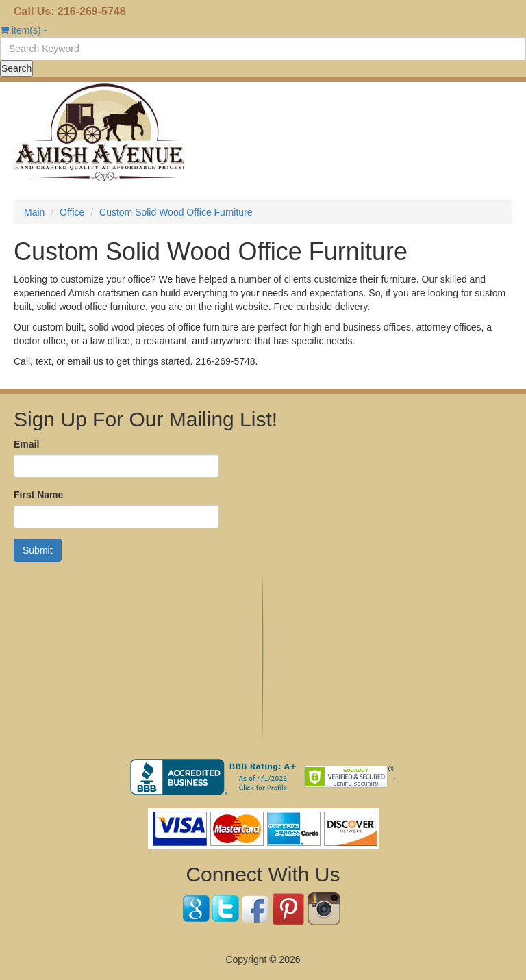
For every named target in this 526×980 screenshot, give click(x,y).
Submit (38, 550)
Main (34, 212)
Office (72, 212)
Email (26, 444)
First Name (38, 495)
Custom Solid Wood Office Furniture (176, 212)
